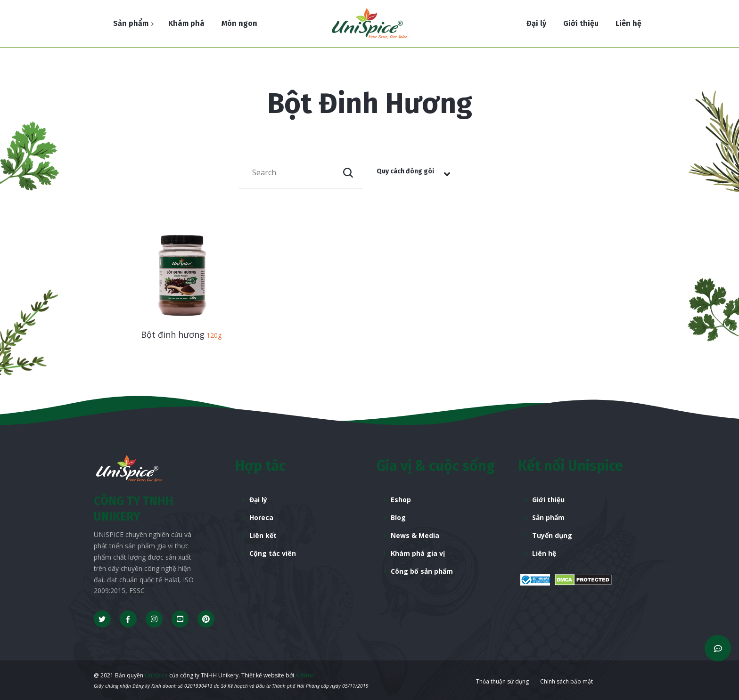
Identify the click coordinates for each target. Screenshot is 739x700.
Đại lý (258, 500)
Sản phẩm (548, 517)
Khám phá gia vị (418, 553)
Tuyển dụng (552, 535)
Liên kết (263, 535)
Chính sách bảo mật (567, 681)
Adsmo (305, 675)
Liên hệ (544, 553)
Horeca (261, 517)
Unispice (156, 675)
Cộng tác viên (273, 553)
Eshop (401, 500)
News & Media (415, 535)
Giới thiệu (548, 500)
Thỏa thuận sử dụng (502, 681)
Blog (398, 517)
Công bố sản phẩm (422, 571)
